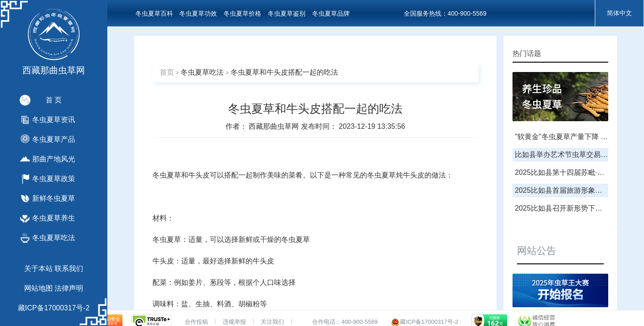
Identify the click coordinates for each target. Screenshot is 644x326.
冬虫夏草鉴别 (287, 13)
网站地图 (38, 288)
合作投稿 (196, 322)
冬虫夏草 (167, 175)
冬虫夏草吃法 (202, 72)
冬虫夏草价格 (242, 13)
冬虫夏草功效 (198, 13)
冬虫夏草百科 (154, 13)
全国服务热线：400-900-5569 (445, 13)
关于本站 (38, 269)
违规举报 (234, 322)
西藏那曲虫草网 (275, 126)
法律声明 (69, 288)
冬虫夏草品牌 (331, 13)
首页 (167, 72)
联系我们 (69, 269)
